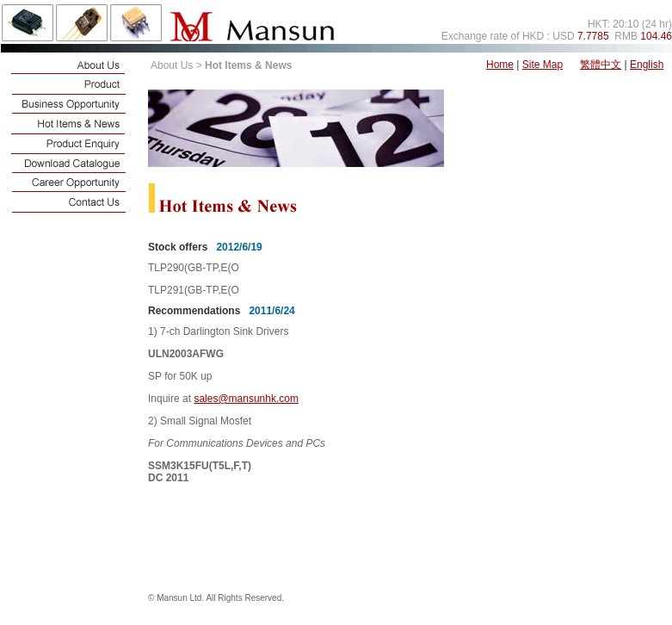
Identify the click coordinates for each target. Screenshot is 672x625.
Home (500, 65)
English (647, 65)
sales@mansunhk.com (246, 399)
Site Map (543, 65)
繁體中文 (601, 65)
